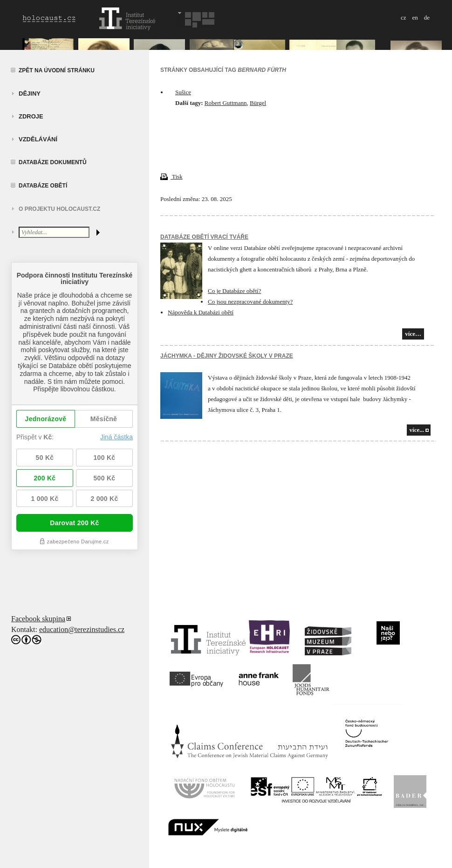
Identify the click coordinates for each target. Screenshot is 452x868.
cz (404, 17)
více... (417, 430)
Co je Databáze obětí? (234, 291)
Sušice (183, 92)
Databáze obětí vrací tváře (204, 237)
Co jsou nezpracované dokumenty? (250, 302)
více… (413, 334)
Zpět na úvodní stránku (57, 70)
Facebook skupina (38, 619)
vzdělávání (38, 139)
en (415, 17)
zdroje (31, 116)
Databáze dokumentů (53, 162)
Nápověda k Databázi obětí (201, 312)
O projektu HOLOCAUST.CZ (59, 209)
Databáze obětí (43, 186)
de (427, 17)
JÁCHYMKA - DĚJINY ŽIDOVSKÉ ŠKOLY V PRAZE (227, 356)
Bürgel (258, 103)
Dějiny (30, 94)
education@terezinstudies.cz (82, 629)
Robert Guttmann (226, 103)
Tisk (171, 177)
